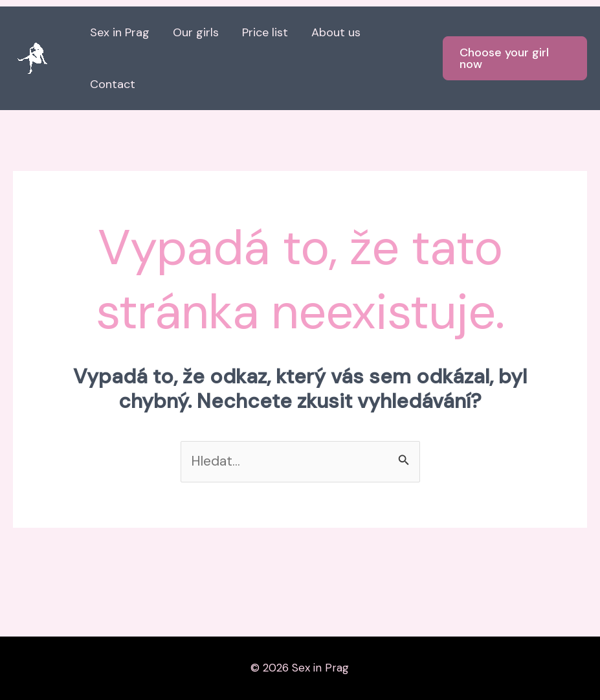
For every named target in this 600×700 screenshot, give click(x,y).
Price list (265, 32)
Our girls (196, 32)
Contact (113, 84)
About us (336, 32)
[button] (515, 58)
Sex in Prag (120, 32)
